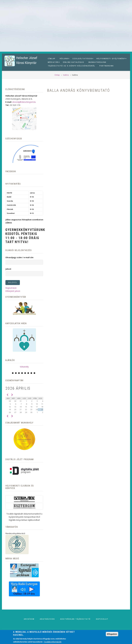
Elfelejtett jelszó (13, 291)
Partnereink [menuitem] (107, 66)
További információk (52, 642)
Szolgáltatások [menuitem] (82, 59)
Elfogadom (112, 634)
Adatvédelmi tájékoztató (75, 619)
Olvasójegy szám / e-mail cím (19, 257)
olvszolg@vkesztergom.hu (24, 102)
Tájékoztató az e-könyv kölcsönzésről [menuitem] (71, 66)
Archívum (29, 619)
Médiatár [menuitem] (53, 63)
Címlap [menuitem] (52, 59)
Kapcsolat (102, 619)
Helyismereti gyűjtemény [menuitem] (111, 59)
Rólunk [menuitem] (64, 59)
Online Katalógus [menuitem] (74, 62)
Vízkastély (24, 367)
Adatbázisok (47, 619)
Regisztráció (11, 288)
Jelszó (8, 269)
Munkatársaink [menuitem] (97, 62)
